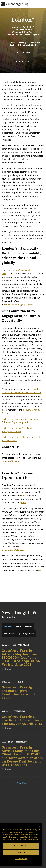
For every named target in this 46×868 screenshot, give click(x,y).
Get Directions (23, 52)
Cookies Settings (21, 859)
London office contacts (13, 461)
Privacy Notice (33, 832)
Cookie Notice (10, 835)
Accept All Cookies (21, 846)
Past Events (9, 634)
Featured (8, 627)
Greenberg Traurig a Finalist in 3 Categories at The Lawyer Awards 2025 (23, 722)
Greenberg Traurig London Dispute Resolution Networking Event (21, 694)
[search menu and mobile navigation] (44, 4)
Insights (28, 627)
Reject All (21, 852)
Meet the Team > (23, 62)
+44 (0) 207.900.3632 (26, 45)
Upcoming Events (26, 634)
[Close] (39, 827)
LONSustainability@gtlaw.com (19, 305)
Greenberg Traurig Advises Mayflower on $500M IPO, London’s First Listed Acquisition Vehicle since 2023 (21, 660)
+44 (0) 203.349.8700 (29, 42)
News (18, 627)
